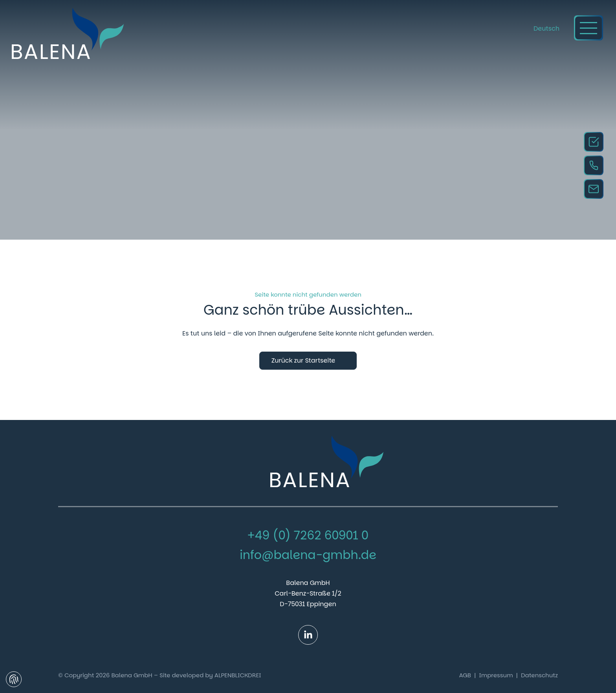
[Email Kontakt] (594, 189)
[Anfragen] (594, 142)
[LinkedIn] (308, 635)
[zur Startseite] (68, 33)
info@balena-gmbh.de (308, 555)
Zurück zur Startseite (303, 360)
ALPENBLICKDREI (238, 675)
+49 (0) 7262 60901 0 (308, 535)
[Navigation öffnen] (588, 28)
